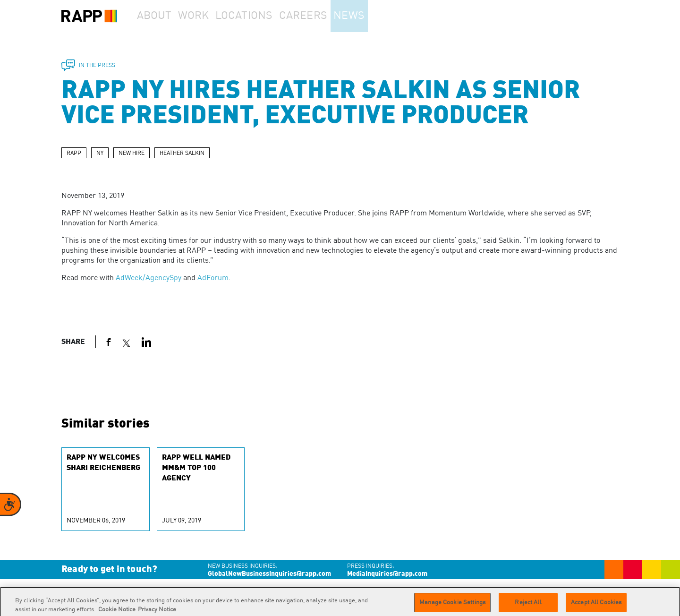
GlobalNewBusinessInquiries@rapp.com (269, 574)
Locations (263, 16)
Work (207, 16)
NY (100, 154)
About (159, 16)
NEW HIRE (132, 154)
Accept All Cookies (596, 606)
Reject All (528, 606)
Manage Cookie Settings (452, 606)
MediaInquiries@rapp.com (387, 574)
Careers (322, 16)
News (375, 16)
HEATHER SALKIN (182, 154)
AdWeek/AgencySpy (149, 278)
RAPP (74, 154)
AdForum (213, 278)
